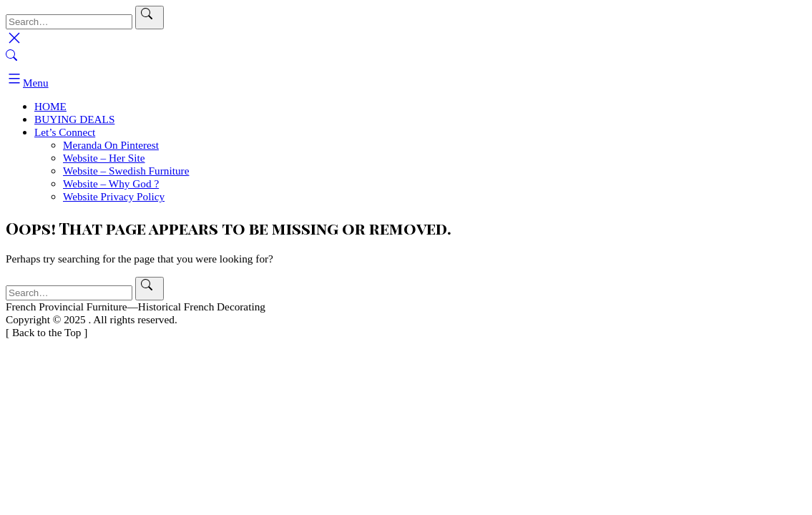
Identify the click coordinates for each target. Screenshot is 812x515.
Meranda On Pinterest (111, 145)
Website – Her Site (104, 158)
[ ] (47, 332)
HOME (50, 106)
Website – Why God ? (111, 183)
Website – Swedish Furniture (126, 171)
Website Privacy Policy (114, 196)
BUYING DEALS (74, 119)
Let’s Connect (65, 132)
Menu (27, 83)
